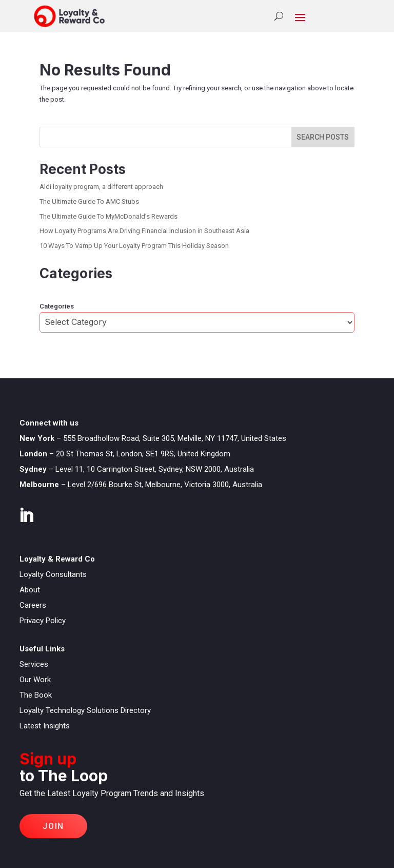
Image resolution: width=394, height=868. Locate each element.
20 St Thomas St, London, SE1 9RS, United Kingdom (143, 454)
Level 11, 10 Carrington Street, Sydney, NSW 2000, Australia (155, 469)
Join (53, 826)
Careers (33, 605)
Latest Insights (45, 726)
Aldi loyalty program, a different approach (101, 187)
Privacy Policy (43, 621)
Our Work (35, 680)
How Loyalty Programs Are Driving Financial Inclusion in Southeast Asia (144, 231)
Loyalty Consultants (53, 574)
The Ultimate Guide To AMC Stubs (89, 201)
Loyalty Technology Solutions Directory (85, 710)
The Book (36, 695)
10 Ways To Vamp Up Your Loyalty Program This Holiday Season (134, 246)
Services (34, 664)
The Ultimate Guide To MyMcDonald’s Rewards (109, 216)
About (30, 590)
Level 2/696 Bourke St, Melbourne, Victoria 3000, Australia (165, 485)
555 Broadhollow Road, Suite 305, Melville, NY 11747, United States (175, 438)
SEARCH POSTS (323, 137)
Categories (57, 306)
